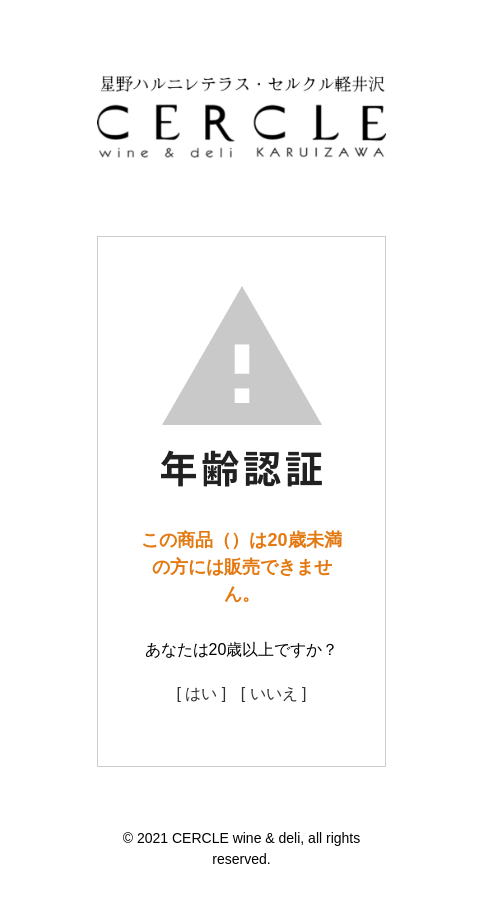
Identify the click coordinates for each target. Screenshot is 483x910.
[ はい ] (201, 693)
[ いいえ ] (274, 693)
